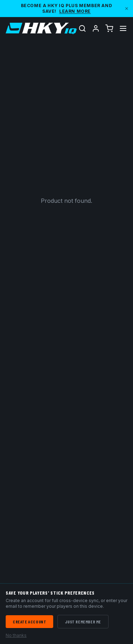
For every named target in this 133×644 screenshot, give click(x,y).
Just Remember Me (83, 622)
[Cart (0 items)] (109, 28)
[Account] (96, 28)
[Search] (82, 28)
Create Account (29, 622)
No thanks (16, 635)
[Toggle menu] (123, 28)
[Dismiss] (127, 9)
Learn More (75, 11)
